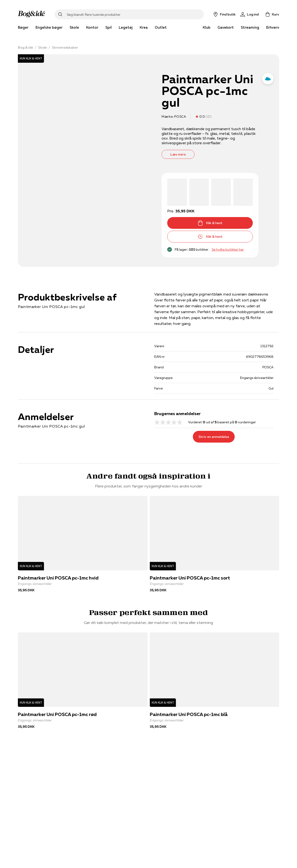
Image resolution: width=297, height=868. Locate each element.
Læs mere (178, 154)
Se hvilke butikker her (228, 249)
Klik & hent (210, 223)
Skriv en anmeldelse (214, 437)
